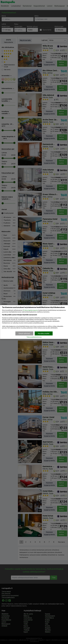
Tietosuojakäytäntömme (34, 337)
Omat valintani (24, 333)
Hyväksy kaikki (44, 333)
